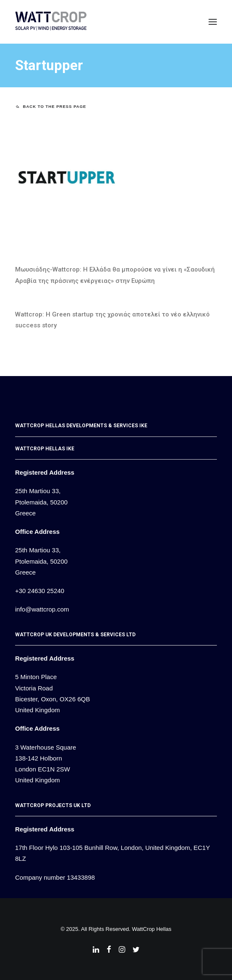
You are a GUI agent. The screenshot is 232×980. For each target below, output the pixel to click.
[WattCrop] (51, 22)
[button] (213, 22)
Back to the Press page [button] (51, 106)
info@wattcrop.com (42, 609)
